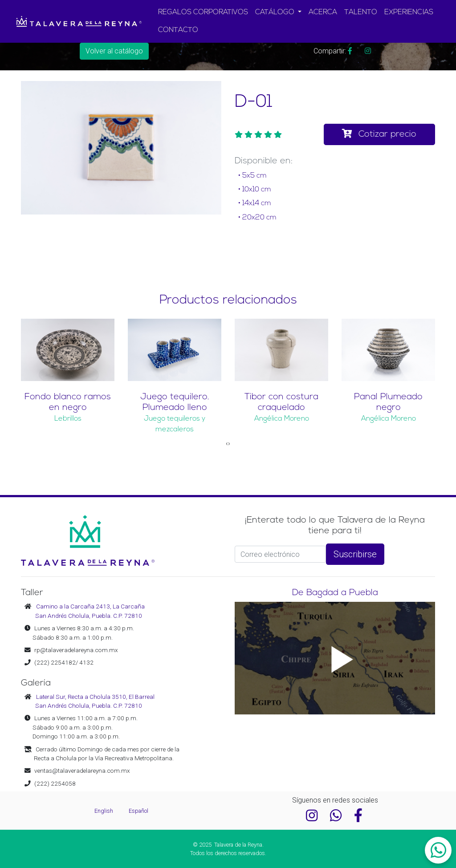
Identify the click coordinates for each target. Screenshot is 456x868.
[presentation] (227, 443)
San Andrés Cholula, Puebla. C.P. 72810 (89, 616)
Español (138, 811)
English (104, 811)
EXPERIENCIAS (409, 12)
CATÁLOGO (276, 12)
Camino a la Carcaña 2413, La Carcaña (90, 606)
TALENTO (361, 12)
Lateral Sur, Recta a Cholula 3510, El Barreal (95, 697)
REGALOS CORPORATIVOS (203, 12)
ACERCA (323, 12)
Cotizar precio (379, 134)
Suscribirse (355, 554)
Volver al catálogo (114, 51)
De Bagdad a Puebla (335, 593)
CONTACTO (178, 30)
